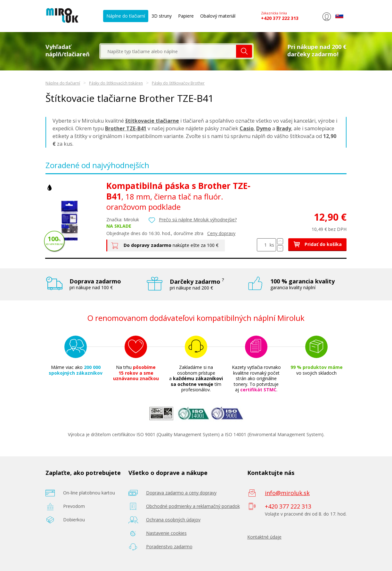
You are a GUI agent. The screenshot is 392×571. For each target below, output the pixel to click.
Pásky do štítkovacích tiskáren (116, 83)
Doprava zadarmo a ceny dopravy (181, 493)
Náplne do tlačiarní (126, 16)
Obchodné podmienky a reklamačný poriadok (193, 506)
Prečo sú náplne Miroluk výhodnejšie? (198, 220)
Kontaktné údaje (264, 537)
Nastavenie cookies (166, 533)
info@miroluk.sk (287, 493)
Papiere (186, 16)
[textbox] (168, 51)
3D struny (162, 16)
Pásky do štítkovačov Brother (178, 83)
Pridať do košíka (317, 244)
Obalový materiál (218, 16)
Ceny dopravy (221, 233)
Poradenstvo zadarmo (169, 547)
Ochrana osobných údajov (173, 520)
